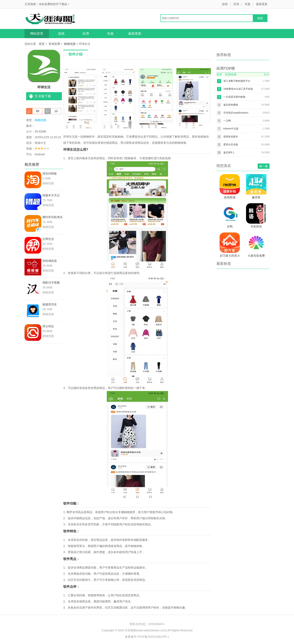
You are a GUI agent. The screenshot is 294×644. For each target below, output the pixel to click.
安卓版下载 (43, 96)
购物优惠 (70, 44)
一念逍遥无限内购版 (234, 97)
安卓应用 (54, 44)
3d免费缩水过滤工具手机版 (238, 89)
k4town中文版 (231, 129)
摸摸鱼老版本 (231, 137)
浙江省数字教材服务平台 (237, 81)
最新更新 (262, 4)
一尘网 (227, 121)
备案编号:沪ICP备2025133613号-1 (147, 637)
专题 (247, 4)
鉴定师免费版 (231, 105)
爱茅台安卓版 (231, 145)
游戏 (225, 4)
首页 (42, 44)
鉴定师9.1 (229, 152)
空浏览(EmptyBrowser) (236, 113)
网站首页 (37, 34)
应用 (236, 4)
